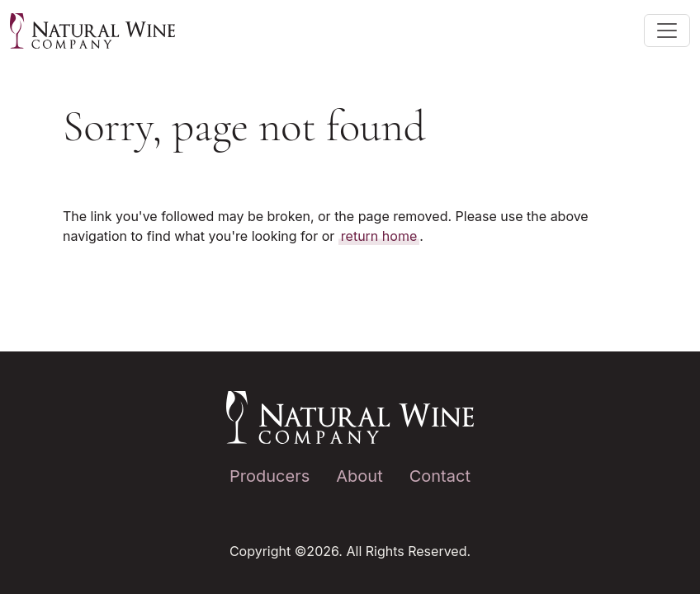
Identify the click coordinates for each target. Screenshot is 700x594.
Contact (440, 476)
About (359, 476)
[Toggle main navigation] (667, 31)
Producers (270, 476)
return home (379, 236)
